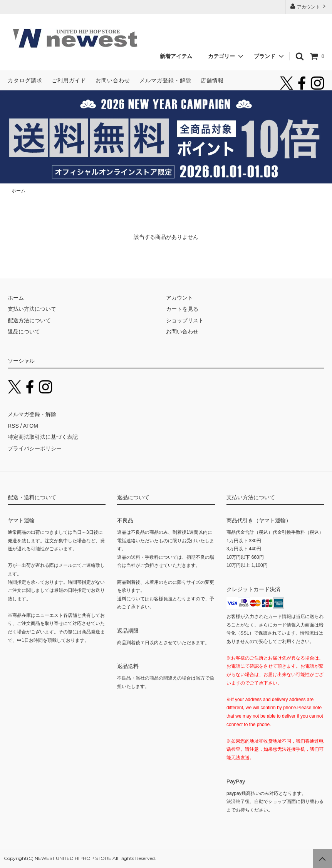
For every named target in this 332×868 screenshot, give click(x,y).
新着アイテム (179, 56)
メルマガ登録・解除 (165, 80)
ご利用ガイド (69, 80)
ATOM (31, 426)
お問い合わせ (113, 80)
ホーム (18, 191)
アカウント (309, 6)
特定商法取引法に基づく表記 (43, 437)
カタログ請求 (25, 80)
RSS (13, 426)
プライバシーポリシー (35, 448)
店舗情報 (212, 80)
